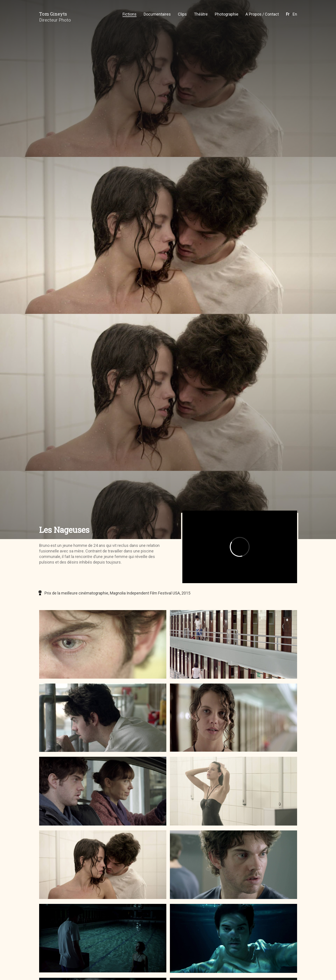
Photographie (227, 14)
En (295, 14)
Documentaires (157, 14)
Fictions (130, 14)
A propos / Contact (262, 14)
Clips (182, 14)
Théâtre (201, 14)
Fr (288, 14)
